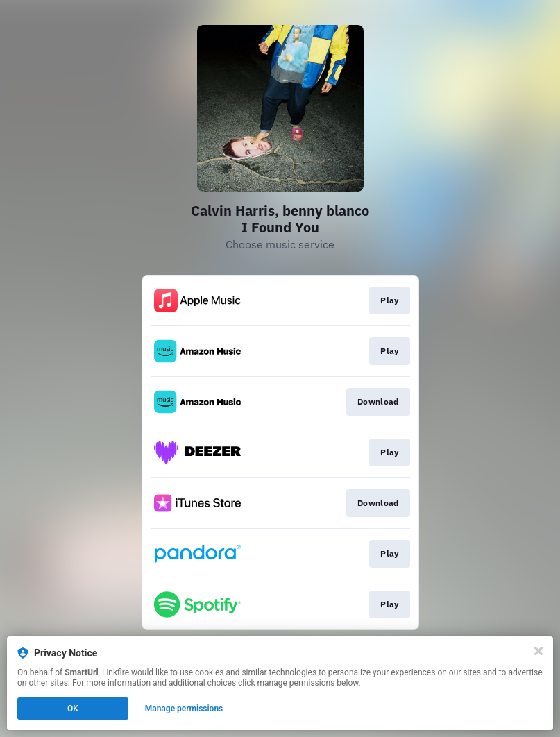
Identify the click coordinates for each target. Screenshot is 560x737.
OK (73, 709)
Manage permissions (184, 709)
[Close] (538, 651)
